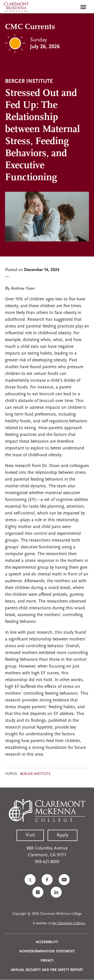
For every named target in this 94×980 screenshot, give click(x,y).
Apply (63, 835)
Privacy (47, 961)
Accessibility (47, 942)
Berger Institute (35, 774)
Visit (30, 835)
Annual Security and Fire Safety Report (47, 970)
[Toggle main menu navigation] (83, 7)
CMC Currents (30, 27)
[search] (72, 7)
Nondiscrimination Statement (47, 952)
